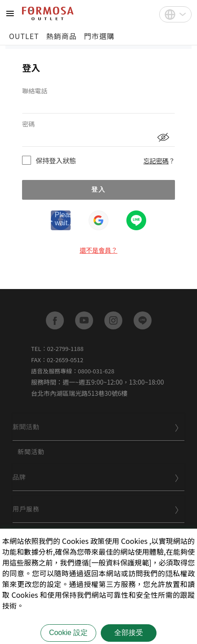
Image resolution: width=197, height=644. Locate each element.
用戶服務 (96, 509)
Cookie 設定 (68, 633)
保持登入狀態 (56, 160)
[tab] (98, 428)
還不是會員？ (98, 250)
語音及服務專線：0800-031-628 (73, 371)
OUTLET (24, 36)
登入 (98, 189)
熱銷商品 (62, 36)
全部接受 (129, 633)
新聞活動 (96, 427)
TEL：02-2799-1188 (57, 348)
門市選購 (99, 36)
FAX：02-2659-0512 (57, 360)
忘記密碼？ (159, 161)
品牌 (96, 477)
